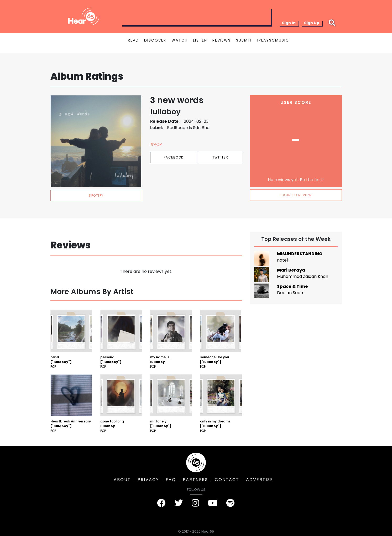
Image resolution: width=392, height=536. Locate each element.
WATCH (180, 40)
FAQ (171, 480)
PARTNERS (195, 480)
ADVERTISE (260, 480)
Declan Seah (290, 293)
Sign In (289, 23)
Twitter (220, 157)
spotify (96, 195)
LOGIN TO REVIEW (296, 195)
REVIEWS (222, 40)
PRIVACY (148, 480)
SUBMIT (244, 40)
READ (133, 40)
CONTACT (227, 480)
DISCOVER (155, 40)
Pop (53, 367)
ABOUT (122, 480)
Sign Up (312, 23)
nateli (283, 260)
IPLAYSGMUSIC (273, 40)
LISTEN (200, 40)
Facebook (174, 157)
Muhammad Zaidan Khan (303, 276)
